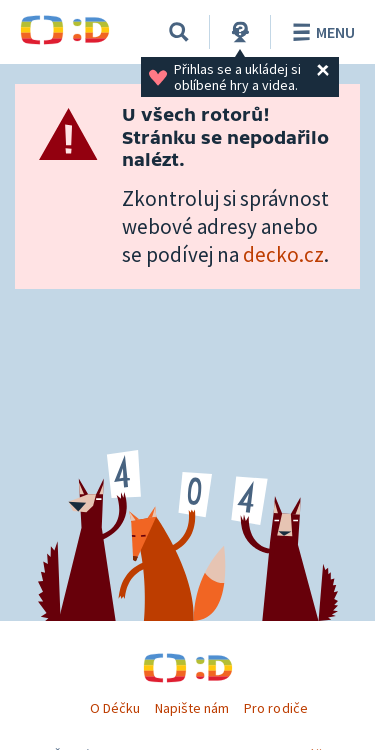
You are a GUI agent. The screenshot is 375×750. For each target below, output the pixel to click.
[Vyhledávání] (179, 32)
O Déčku (115, 708)
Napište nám (192, 708)
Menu (320, 32)
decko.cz (283, 254)
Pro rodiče (275, 708)
